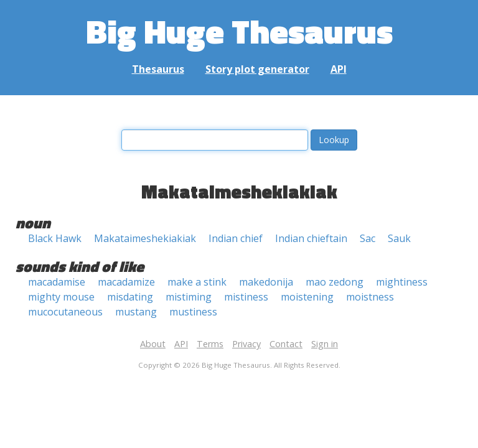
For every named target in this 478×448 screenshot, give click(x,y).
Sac (368, 238)
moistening (307, 297)
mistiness (246, 297)
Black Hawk (55, 238)
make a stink (197, 282)
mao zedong (335, 282)
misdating (130, 297)
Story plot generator (257, 69)
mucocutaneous (65, 312)
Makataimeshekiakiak (145, 238)
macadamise (57, 282)
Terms (210, 344)
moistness (370, 297)
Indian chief (236, 238)
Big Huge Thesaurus (239, 31)
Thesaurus (158, 69)
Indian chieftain (311, 238)
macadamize (126, 282)
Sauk (399, 238)
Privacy (246, 344)
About (153, 344)
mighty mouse (61, 297)
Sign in (325, 344)
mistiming (189, 297)
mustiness (193, 312)
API (339, 69)
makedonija (266, 282)
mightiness (402, 282)
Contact (286, 344)
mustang (136, 312)
